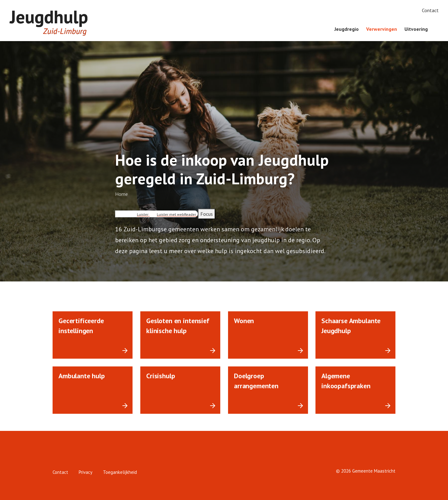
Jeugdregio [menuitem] (347, 29)
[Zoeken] (439, 29)
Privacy (86, 472)
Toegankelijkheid (120, 472)
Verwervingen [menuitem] (382, 29)
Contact (430, 10)
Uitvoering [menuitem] (416, 29)
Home (121, 194)
